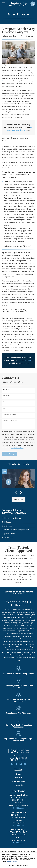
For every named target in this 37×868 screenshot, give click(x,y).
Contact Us (18, 785)
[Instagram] (21, 764)
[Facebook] (16, 764)
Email (4, 408)
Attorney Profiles (18, 781)
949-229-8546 (18, 758)
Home (18, 774)
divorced (5, 81)
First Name (6, 389)
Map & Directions (18, 808)
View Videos (18, 499)
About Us (18, 778)
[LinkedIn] (12, 764)
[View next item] (21, 492)
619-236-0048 (18, 760)
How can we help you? (10, 421)
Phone (5, 402)
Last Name (6, 396)
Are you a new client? (10, 414)
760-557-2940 (18, 832)
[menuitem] (12, 517)
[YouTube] (25, 764)
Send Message (10, 454)
